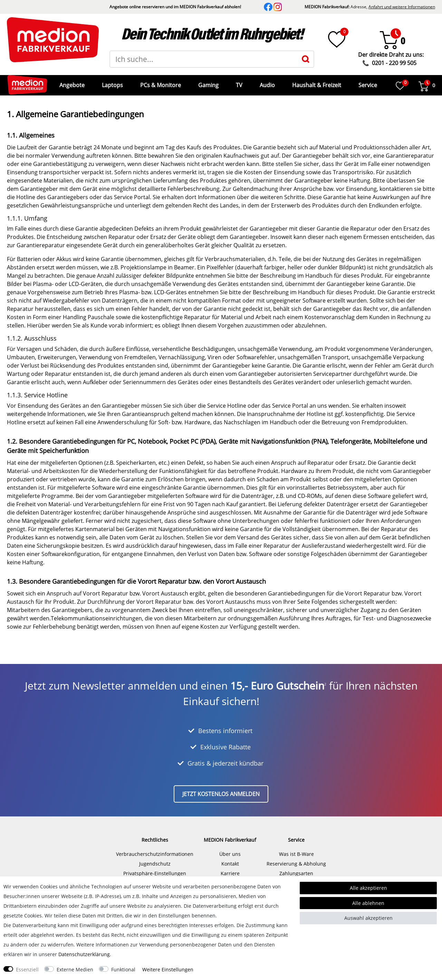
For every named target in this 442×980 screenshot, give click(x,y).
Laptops (112, 83)
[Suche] (306, 59)
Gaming (208, 83)
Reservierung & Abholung (296, 858)
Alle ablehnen (368, 903)
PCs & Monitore (160, 83)
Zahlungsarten (296, 868)
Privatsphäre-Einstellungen (155, 868)
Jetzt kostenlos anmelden (221, 789)
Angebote (71, 83)
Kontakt (230, 858)
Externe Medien (75, 969)
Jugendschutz (155, 858)
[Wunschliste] (337, 39)
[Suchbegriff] (204, 59)
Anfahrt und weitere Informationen (402, 7)
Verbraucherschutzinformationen (155, 849)
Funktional (123, 969)
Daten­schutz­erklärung (84, 954)
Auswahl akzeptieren (368, 918)
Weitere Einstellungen (168, 969)
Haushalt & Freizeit (316, 83)
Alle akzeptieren (368, 888)
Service (367, 83)
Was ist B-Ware (296, 849)
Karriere (230, 868)
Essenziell (27, 969)
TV (238, 83)
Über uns (230, 849)
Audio (267, 83)
